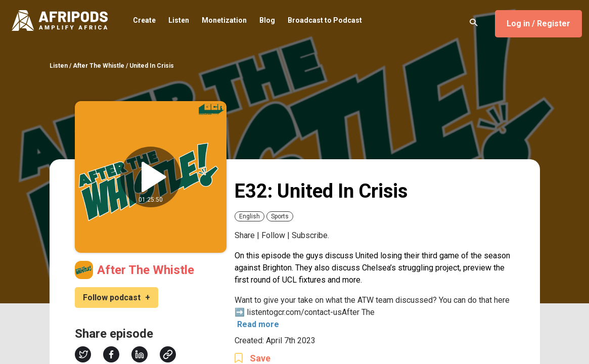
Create (144, 21)
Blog (267, 21)
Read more (258, 324)
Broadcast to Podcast (325, 21)
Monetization (224, 21)
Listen (179, 21)
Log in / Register (538, 24)
